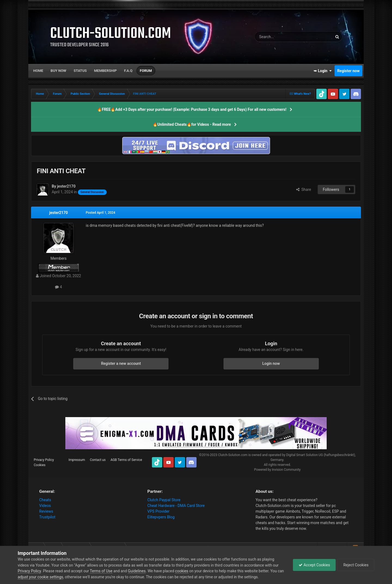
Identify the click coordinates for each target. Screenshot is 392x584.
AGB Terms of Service (126, 460)
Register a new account (121, 363)
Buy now (59, 71)
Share (304, 189)
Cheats (45, 500)
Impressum (77, 460)
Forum (146, 71)
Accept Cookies (314, 565)
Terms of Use (101, 571)
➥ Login (323, 71)
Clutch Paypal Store (164, 500)
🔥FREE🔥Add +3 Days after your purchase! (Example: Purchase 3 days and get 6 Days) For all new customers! (192, 109)
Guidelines (137, 571)
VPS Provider (158, 511)
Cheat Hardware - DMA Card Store (176, 506)
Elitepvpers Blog (161, 517)
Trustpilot (47, 517)
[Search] (281, 37)
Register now (348, 71)
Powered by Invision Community (277, 470)
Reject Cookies (356, 565)
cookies (182, 571)
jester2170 (59, 213)
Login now (271, 363)
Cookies (40, 465)
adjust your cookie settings (40, 577)
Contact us (98, 460)
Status (80, 71)
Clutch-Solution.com (233, 455)
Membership (105, 71)
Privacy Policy (44, 460)
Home (38, 71)
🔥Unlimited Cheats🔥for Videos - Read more (192, 124)
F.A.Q (128, 71)
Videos (45, 506)
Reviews (46, 511)
